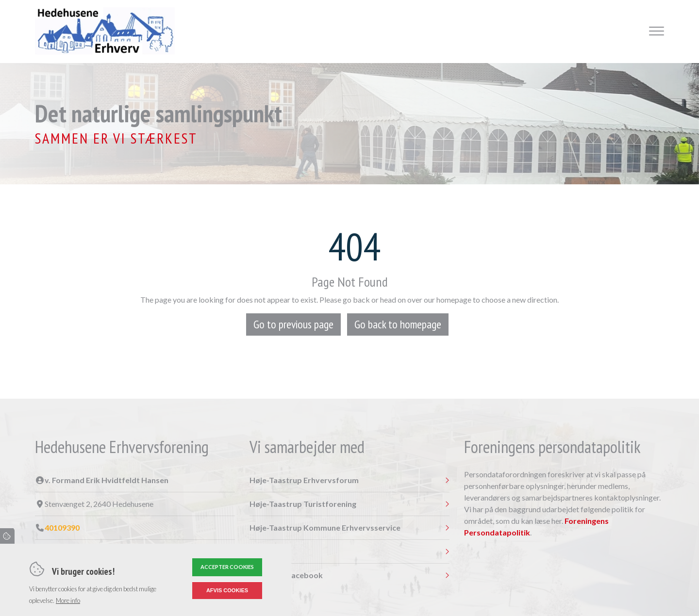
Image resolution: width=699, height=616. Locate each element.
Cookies (7, 536)
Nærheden (269, 551)
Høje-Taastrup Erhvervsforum (304, 480)
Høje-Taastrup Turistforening (303, 504)
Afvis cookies (227, 590)
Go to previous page (293, 324)
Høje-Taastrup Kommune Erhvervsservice (325, 528)
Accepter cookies (227, 567)
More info (68, 600)
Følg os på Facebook (286, 575)
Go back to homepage (398, 324)
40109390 (62, 528)
